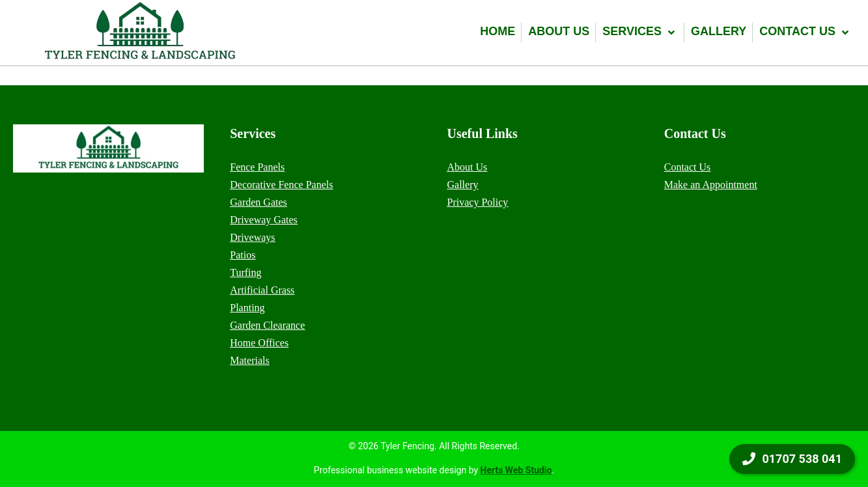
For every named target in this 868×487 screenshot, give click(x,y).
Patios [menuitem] (243, 255)
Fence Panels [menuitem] (257, 167)
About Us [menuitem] (468, 167)
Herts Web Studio (516, 470)
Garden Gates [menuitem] (259, 202)
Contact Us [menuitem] (688, 167)
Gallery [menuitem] (463, 185)
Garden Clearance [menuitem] (267, 325)
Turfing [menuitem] (245, 272)
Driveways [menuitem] (252, 237)
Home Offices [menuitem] (259, 343)
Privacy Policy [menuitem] (478, 202)
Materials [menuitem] (249, 360)
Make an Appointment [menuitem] (711, 185)
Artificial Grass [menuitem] (262, 290)
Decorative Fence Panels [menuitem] (281, 185)
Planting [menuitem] (247, 308)
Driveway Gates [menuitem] (264, 220)
